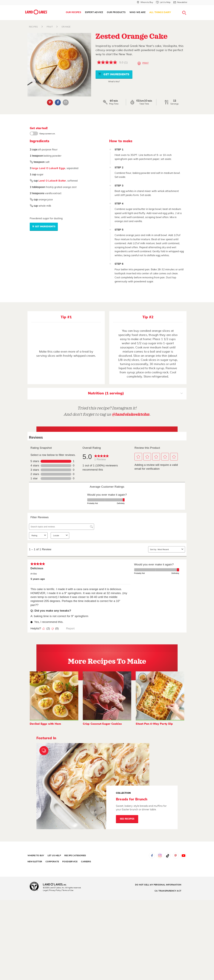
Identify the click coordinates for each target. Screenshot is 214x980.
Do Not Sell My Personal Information (158, 885)
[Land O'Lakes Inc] (56, 885)
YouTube (184, 856)
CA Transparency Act (168, 891)
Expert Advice (94, 12)
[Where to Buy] (145, 2)
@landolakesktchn (131, 414)
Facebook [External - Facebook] (58, 102)
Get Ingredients (114, 74)
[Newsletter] (180, 2)
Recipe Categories (75, 856)
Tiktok (168, 856)
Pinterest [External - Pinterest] (50, 102)
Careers (86, 862)
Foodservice (70, 862)
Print (143, 63)
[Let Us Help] (163, 2)
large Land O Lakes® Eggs (49, 168)
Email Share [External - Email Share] (66, 102)
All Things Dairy (160, 12)
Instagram (160, 856)
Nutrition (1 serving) (135, 394)
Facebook (152, 856)
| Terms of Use (67, 890)
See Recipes (127, 819)
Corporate (52, 862)
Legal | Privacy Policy (52, 890)
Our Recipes (73, 12)
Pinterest (176, 856)
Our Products (116, 12)
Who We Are (137, 12)
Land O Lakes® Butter (52, 181)
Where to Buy (36, 856)
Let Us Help (54, 856)
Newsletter (35, 862)
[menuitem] (73, 12)
